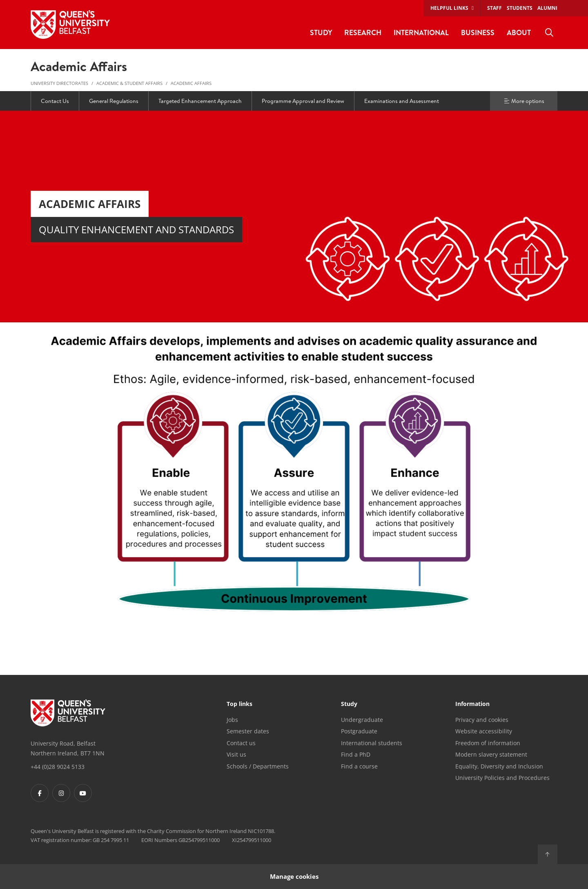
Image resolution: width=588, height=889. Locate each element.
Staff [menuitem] (494, 8)
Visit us (236, 754)
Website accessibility (484, 731)
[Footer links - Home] (68, 713)
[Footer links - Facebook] (40, 793)
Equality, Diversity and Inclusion (499, 766)
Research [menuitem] (363, 32)
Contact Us (55, 101)
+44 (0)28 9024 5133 (58, 767)
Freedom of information (488, 743)
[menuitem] (549, 33)
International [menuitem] (421, 32)
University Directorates (59, 83)
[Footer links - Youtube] (83, 793)
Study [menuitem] (321, 32)
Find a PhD (356, 754)
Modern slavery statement (491, 754)
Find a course (359, 766)
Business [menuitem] (478, 32)
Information (472, 704)
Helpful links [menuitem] (449, 8)
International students (372, 743)
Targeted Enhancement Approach (200, 101)
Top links (239, 704)
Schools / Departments (258, 766)
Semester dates (248, 731)
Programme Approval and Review (303, 101)
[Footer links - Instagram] (61, 793)
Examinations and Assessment (402, 101)
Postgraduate (359, 731)
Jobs (232, 720)
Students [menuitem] (520, 8)
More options (524, 101)
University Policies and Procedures (502, 778)
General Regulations (114, 101)
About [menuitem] (519, 32)
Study (349, 704)
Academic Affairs (191, 83)
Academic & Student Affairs (129, 83)
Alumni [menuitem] (547, 8)
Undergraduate (362, 720)
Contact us (241, 743)
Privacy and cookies (482, 720)
